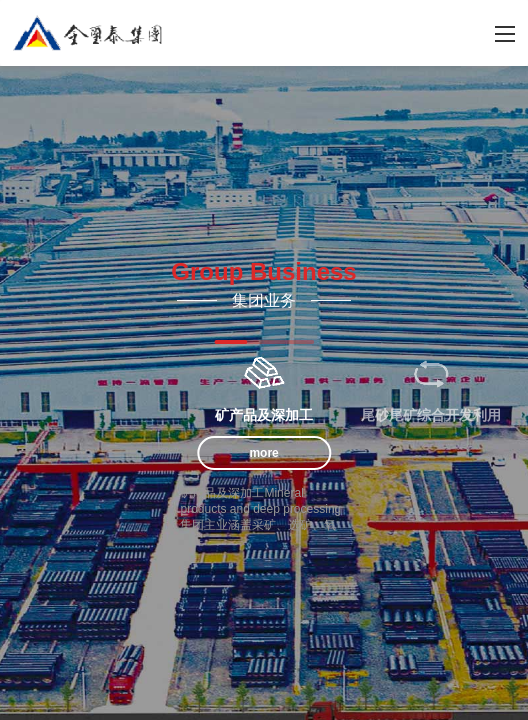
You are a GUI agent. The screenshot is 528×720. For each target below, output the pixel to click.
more (263, 453)
